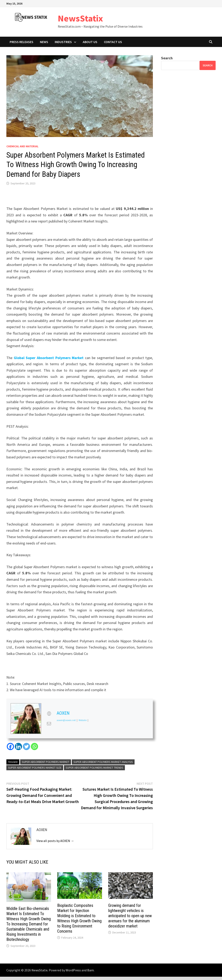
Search (167, 58)
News (44, 42)
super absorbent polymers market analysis (103, 762)
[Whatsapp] (34, 746)
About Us (90, 42)
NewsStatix (80, 18)
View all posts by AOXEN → (55, 841)
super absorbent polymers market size (35, 768)
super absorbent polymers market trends (94, 768)
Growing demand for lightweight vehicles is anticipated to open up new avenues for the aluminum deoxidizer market (130, 916)
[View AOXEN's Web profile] (49, 714)
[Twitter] (26, 746)
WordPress (73, 970)
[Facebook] (10, 746)
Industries (63, 42)
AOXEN (63, 713)
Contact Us (113, 42)
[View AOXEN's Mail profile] (49, 724)
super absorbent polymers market (46, 762)
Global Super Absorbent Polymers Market (49, 358)
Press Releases (22, 42)
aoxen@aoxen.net (66, 720)
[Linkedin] (18, 746)
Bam (91, 970)
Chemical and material (22, 146)
